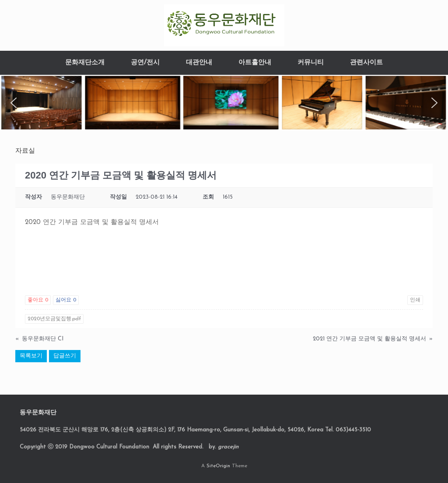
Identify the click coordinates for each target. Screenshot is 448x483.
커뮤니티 (311, 63)
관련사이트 (366, 63)
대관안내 (199, 63)
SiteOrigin (218, 466)
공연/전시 (145, 63)
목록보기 (31, 356)
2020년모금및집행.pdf (54, 319)
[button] (14, 103)
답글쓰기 (65, 356)
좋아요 (38, 300)
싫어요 (66, 300)
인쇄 (415, 300)
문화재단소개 (85, 63)
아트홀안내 (255, 63)
